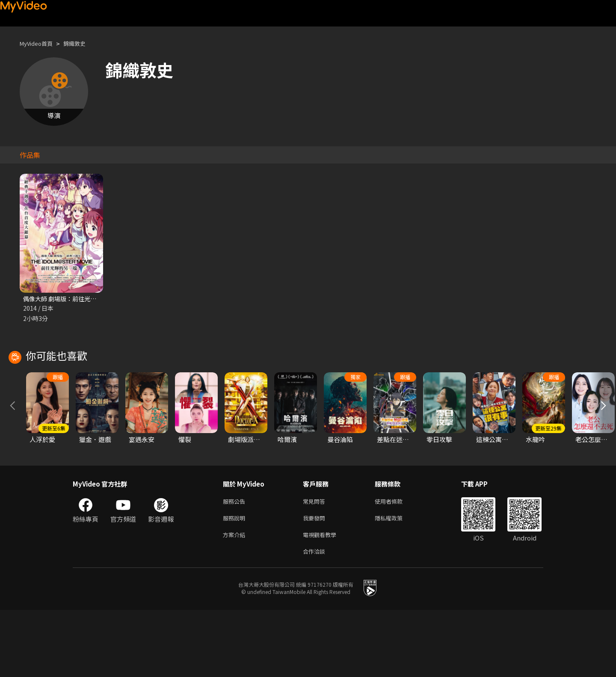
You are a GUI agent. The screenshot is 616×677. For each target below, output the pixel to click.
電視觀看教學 (322, 600)
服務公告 (236, 564)
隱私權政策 (396, 582)
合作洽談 (316, 618)
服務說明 (236, 582)
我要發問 (316, 582)
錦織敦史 (82, 43)
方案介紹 (236, 600)
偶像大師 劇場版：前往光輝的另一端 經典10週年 (92, 299)
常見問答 (316, 564)
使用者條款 (396, 564)
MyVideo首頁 (39, 43)
